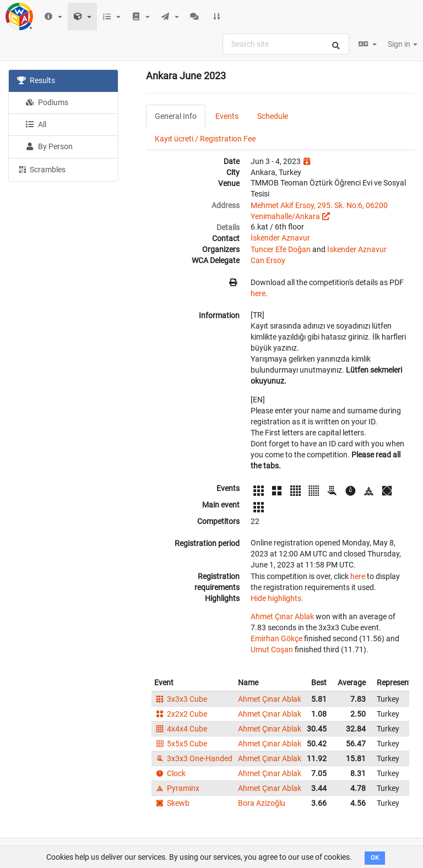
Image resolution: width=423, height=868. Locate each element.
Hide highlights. (277, 598)
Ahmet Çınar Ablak (282, 616)
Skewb (172, 803)
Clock (170, 773)
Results (36, 80)
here (258, 293)
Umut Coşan (272, 649)
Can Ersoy (268, 260)
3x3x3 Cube (181, 699)
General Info (176, 116)
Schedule (273, 116)
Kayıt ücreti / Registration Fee (205, 139)
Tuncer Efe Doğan (281, 249)
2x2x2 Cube (181, 714)
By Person (49, 146)
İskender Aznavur (280, 238)
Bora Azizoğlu (262, 803)
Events (227, 116)
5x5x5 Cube (181, 744)
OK (375, 858)
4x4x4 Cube (181, 729)
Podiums (47, 102)
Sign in (403, 44)
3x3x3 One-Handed (193, 758)
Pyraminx (177, 788)
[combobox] (286, 44)
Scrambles (41, 169)
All (36, 124)
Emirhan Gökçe (276, 638)
